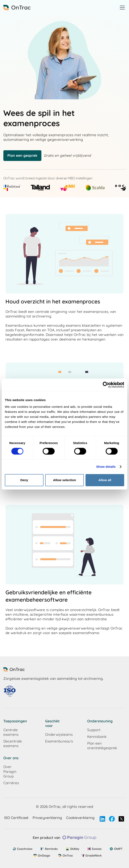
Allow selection (64, 480)
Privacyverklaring (47, 818)
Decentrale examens (12, 743)
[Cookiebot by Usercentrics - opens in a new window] (106, 385)
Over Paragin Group (10, 771)
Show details (106, 467)
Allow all (105, 480)
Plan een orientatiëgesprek (96, 746)
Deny (24, 480)
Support (94, 730)
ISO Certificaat (16, 818)
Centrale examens (11, 732)
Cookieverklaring (80, 818)
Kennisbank (96, 737)
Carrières (11, 783)
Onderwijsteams (54, 734)
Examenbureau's (54, 741)
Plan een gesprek (22, 155)
